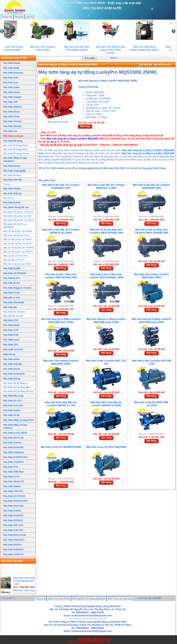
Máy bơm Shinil (11, 325)
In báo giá (145, 65)
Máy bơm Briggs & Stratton (17, 288)
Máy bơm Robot (11, 359)
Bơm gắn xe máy (12, 297)
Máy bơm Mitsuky (12, 126)
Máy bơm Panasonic (13, 73)
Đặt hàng (85, 126)
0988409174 (94, 640)
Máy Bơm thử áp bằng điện (16, 387)
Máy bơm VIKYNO (13, 491)
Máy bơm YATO (11, 477)
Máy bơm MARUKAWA (15, 501)
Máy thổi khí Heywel (13, 316)
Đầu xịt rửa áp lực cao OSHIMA (19, 248)
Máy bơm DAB (11, 335)
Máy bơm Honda (12, 63)
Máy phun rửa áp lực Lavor (16, 235)
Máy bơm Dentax (12, 202)
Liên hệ (30, 17)
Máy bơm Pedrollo (12, 364)
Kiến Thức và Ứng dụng (120, 599)
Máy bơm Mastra (12, 166)
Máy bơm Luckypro (13, 136)
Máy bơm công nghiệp (14, 171)
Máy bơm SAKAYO (13, 530)
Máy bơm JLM (11, 330)
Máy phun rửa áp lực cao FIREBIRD (15, 226)
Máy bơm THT (11, 345)
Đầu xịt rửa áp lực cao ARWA (17, 239)
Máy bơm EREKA (12, 545)
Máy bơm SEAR (11, 415)
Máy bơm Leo (10, 131)
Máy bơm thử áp (12, 379)
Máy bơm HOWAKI (13, 447)
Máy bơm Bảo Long (13, 396)
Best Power (8, 198)
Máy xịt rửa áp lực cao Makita (17, 231)
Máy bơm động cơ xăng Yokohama (15, 159)
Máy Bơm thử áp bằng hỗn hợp (18, 391)
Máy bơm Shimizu (12, 107)
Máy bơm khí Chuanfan (14, 312)
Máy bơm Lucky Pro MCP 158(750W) (106, 447)
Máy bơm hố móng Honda (16, 145)
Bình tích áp (9, 354)
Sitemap (19, 17)
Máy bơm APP (10, 102)
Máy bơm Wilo (11, 78)
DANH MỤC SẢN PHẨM (14, 58)
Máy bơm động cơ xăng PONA (19, 420)
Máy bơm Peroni (12, 369)
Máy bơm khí (10, 307)
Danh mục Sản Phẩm (59, 599)
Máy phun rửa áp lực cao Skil (17, 216)
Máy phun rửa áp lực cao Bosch (18, 212)
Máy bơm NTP (11, 467)
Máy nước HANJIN (13, 349)
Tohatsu (7, 184)
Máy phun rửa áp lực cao (16, 207)
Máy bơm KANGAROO (15, 433)
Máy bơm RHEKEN (13, 549)
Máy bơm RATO (12, 283)
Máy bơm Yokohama (14, 452)
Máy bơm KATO (12, 278)
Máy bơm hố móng (13, 141)
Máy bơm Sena (11, 82)
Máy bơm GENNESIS (14, 496)
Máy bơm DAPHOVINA (15, 457)
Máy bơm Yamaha (12, 443)
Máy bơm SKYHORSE (15, 273)
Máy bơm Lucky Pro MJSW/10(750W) (61, 447)
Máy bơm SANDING (14, 462)
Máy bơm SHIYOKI (13, 506)
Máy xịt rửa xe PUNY (14, 260)
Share (113, 58)
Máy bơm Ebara (11, 112)
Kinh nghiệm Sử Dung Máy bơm (89, 599)
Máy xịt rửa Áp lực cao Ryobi (17, 243)
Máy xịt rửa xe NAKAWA (15, 256)
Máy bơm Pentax (12, 92)
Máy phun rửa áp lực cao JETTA (19, 220)
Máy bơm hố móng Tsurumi (16, 153)
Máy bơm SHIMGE (13, 520)
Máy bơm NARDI (12, 511)
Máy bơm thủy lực (12, 193)
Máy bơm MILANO (13, 525)
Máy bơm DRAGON (13, 481)
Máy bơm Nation (12, 410)
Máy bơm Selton (11, 87)
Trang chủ (7, 17)
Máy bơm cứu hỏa (12, 180)
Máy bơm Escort (11, 293)
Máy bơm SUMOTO (13, 554)
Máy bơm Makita (12, 189)
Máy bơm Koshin (12, 268)
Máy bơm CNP (11, 320)
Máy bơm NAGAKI (13, 405)
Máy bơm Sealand (12, 97)
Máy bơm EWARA (13, 121)
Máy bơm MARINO (13, 515)
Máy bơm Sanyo (11, 340)
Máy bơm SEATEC (13, 401)
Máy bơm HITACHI (13, 438)
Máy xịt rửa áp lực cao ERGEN (18, 252)
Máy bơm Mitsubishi (14, 302)
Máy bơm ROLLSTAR (15, 535)
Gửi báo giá (162, 65)
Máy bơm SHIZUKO (14, 540)
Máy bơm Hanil (11, 68)
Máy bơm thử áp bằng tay (16, 383)
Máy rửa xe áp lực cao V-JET (17, 264)
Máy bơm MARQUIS (14, 374)
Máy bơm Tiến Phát (13, 472)
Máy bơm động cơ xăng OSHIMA (15, 426)
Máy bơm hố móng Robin (15, 149)
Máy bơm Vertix (11, 116)
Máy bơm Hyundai (12, 175)
